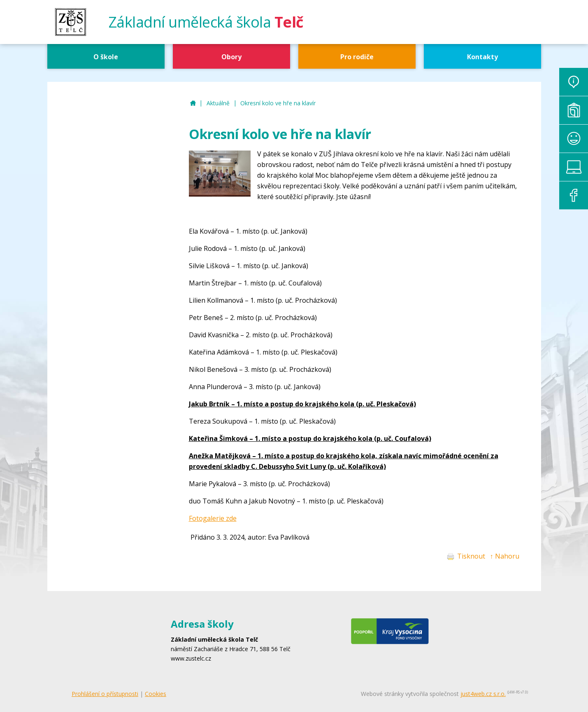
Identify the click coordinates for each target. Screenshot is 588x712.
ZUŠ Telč (193, 103)
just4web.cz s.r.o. (483, 694)
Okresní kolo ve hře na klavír (278, 103)
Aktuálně (218, 103)
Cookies (156, 694)
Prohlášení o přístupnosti (105, 694)
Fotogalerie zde (213, 518)
